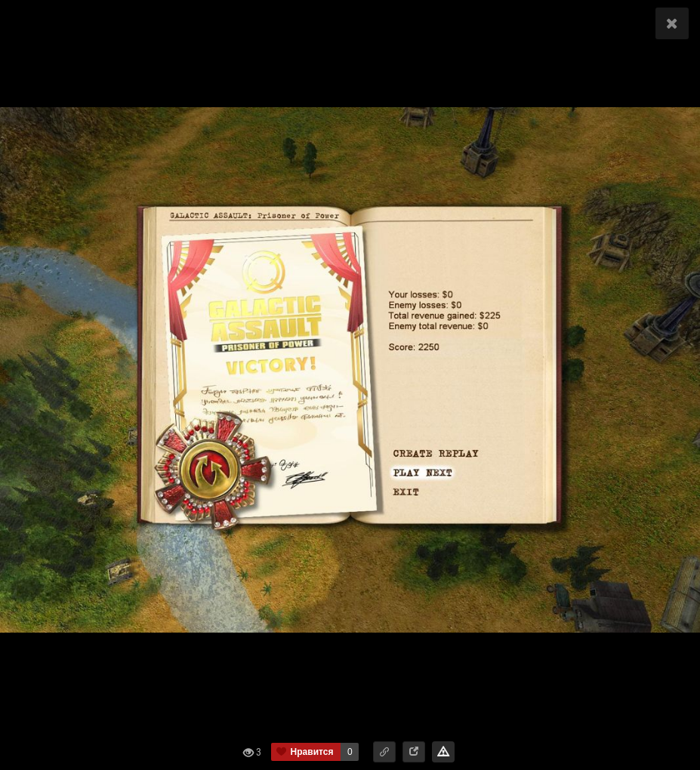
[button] (384, 752)
